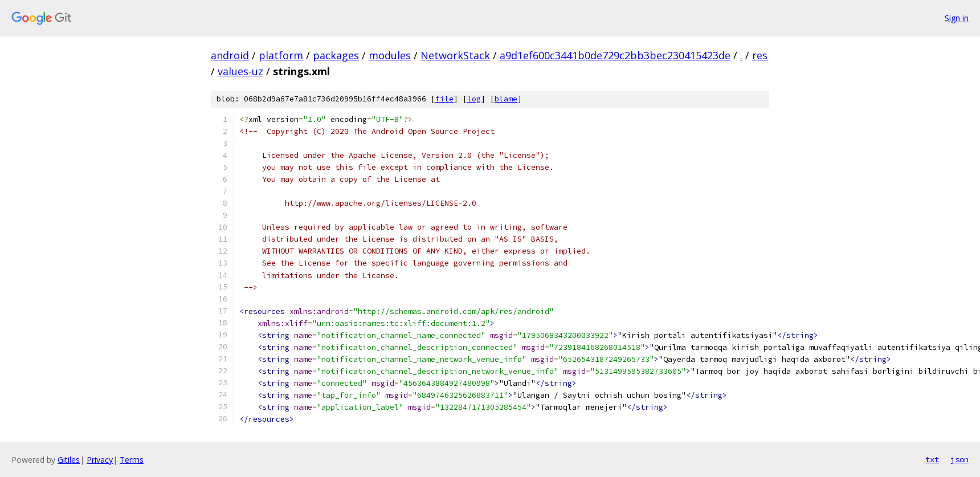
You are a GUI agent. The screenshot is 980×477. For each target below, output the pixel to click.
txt (932, 459)
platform (281, 55)
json (959, 459)
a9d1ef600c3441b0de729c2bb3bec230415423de (615, 55)
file (444, 99)
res (760, 55)
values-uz (240, 71)
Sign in (957, 18)
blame (506, 99)
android (230, 55)
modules (390, 55)
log (474, 99)
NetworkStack (455, 55)
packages (336, 55)
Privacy (100, 460)
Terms (132, 460)
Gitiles (69, 460)
